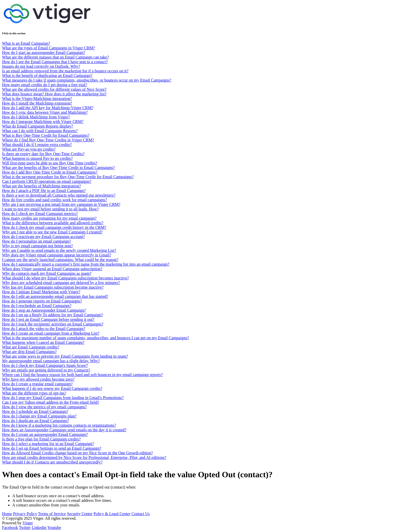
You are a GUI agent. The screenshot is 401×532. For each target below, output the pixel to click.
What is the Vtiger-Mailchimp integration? (37, 99)
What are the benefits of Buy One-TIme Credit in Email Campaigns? (58, 168)
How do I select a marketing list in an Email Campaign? (48, 444)
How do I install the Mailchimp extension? (37, 103)
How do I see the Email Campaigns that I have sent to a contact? (55, 62)
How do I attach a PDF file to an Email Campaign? (44, 191)
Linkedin (39, 528)
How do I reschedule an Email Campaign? (37, 306)
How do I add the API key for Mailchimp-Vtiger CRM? (48, 108)
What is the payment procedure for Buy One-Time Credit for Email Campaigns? (68, 177)
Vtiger (28, 523)
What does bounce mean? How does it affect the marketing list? (54, 94)
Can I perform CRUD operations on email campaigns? (47, 181)
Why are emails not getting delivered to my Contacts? (46, 370)
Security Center (80, 514)
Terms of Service (52, 514)
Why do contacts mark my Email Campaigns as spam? (47, 273)
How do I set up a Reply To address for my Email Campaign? (52, 315)
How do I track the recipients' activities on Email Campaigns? (53, 324)
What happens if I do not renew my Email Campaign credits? (52, 388)
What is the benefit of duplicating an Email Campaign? (47, 76)
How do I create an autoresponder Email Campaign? (45, 434)
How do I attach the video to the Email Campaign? (44, 329)
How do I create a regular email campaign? (37, 384)
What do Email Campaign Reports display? (38, 126)
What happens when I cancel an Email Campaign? (43, 342)
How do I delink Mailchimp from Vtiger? (36, 117)
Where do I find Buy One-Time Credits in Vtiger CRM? (48, 140)
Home (7, 514)
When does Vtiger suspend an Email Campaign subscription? (52, 269)
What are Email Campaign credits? (31, 347)
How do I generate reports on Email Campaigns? (42, 301)
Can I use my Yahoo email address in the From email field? (51, 402)
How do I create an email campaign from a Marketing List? (51, 333)
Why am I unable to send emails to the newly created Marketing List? (59, 250)
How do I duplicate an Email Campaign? (35, 421)
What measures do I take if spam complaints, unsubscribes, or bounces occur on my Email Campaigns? (87, 80)
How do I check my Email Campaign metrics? (40, 214)
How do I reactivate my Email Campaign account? (43, 237)
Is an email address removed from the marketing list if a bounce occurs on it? (65, 71)
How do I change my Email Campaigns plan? (39, 416)
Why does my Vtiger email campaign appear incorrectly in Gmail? (57, 255)
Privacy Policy (25, 514)
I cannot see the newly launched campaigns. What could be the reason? (60, 260)
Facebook (10, 528)
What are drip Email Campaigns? (29, 352)
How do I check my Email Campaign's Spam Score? (45, 365)
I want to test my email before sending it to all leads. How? (50, 209)
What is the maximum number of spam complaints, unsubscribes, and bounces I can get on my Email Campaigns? (96, 338)
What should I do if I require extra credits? (37, 145)
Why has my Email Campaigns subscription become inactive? (53, 287)
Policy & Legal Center (112, 514)
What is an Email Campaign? (26, 43)
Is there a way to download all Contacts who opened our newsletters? (59, 195)
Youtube (54, 528)
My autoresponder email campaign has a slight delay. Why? (51, 361)
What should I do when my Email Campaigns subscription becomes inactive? (65, 278)
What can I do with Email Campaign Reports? (40, 131)
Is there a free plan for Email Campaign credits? (41, 439)
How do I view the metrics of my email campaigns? (44, 407)
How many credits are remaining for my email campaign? (49, 218)
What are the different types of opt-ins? (34, 393)
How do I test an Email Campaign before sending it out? (48, 319)
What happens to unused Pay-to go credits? (37, 158)
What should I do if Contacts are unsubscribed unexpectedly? (52, 462)
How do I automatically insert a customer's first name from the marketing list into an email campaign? (86, 264)
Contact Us (141, 514)
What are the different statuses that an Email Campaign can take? (55, 57)
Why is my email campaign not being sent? (37, 246)
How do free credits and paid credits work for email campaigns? (55, 200)
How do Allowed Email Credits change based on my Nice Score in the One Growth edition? (77, 453)
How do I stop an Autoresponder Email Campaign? (44, 310)
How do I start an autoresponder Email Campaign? (44, 53)
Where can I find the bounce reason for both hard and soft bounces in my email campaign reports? (82, 375)
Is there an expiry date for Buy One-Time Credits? (43, 154)
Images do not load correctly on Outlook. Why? (41, 66)
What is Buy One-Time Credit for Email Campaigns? (46, 135)
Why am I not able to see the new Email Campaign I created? (52, 232)
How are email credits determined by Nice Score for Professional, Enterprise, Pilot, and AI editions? (84, 457)
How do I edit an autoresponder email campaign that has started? (55, 296)
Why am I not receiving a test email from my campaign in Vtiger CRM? (61, 204)
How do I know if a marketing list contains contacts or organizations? (59, 425)
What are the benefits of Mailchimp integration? (41, 186)
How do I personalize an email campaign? (36, 241)
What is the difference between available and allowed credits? (53, 223)
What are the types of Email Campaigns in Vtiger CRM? (48, 48)
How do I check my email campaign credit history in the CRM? (54, 227)
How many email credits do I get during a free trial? (44, 85)
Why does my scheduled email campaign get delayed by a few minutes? (61, 283)
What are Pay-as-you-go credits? (29, 149)
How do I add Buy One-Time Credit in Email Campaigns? (50, 172)
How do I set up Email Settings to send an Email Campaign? (52, 448)
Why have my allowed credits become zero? (38, 379)
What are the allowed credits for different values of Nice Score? (54, 89)
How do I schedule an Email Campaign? (35, 411)
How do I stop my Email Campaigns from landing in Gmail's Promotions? (63, 398)
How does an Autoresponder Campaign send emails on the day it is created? (64, 430)
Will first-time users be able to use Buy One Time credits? (50, 163)
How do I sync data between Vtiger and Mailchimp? (45, 112)
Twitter (25, 528)
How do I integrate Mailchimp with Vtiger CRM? (43, 122)
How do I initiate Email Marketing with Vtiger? (41, 292)
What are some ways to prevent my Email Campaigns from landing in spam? (65, 356)
